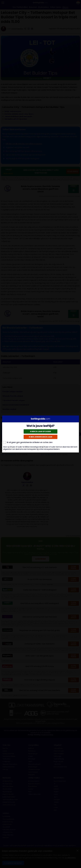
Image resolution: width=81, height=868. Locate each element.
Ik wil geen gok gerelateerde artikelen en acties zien (28, 442)
